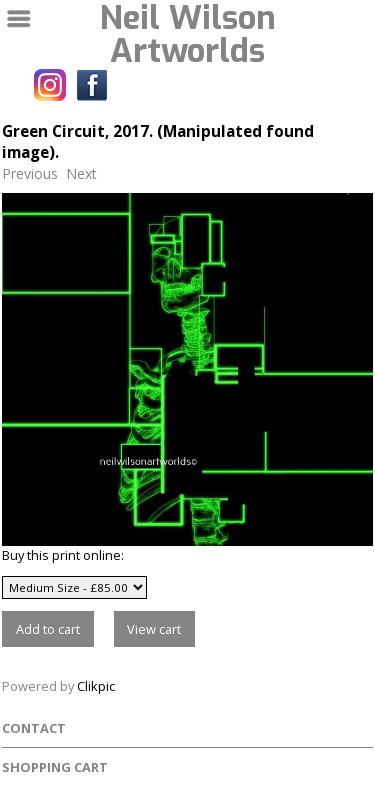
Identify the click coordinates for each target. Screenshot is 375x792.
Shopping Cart (55, 767)
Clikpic (96, 686)
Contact (34, 728)
